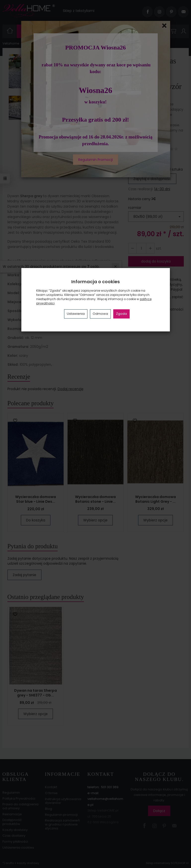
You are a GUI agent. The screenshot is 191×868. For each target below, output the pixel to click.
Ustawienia (76, 314)
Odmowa (100, 314)
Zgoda (121, 314)
